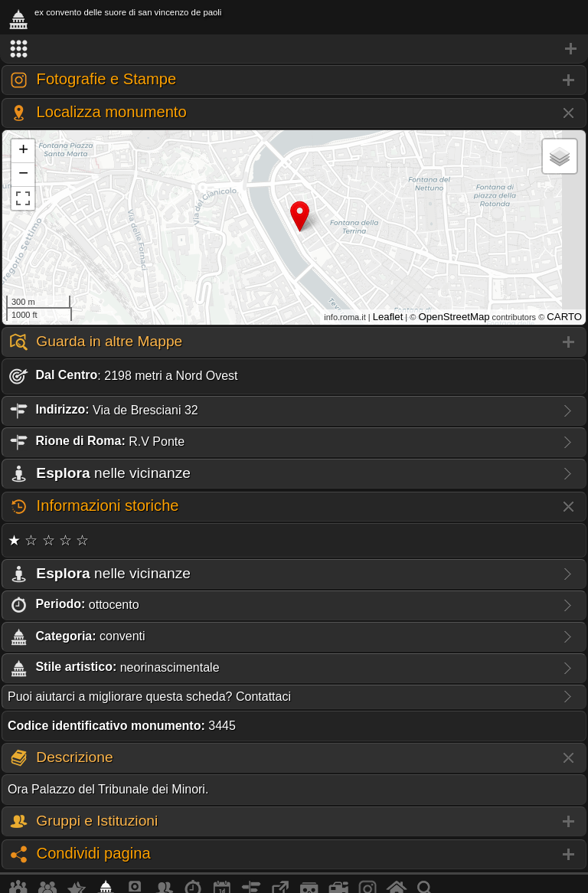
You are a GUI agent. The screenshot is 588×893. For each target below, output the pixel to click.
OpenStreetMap (454, 317)
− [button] (23, 175)
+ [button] (23, 151)
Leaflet (388, 317)
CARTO (564, 317)
